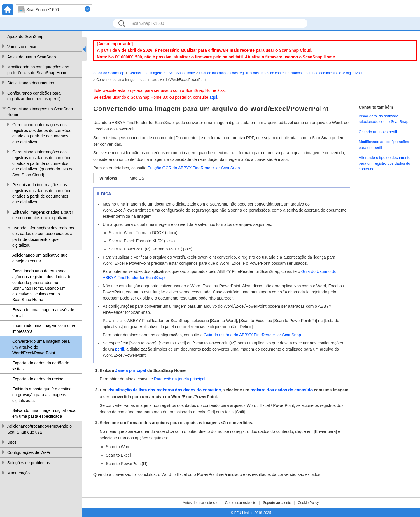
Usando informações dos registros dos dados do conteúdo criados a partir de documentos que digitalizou (43, 237)
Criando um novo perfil (378, 132)
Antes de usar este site (201, 503)
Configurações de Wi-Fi (29, 452)
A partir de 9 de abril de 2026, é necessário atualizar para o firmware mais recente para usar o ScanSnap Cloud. (205, 50)
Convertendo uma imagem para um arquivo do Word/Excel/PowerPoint (41, 347)
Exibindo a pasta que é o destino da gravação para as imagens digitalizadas (42, 395)
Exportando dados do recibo (38, 379)
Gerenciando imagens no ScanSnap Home (40, 112)
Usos (12, 442)
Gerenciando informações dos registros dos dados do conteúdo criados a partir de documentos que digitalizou (42, 133)
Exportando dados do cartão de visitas (41, 366)
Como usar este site (241, 503)
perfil (120, 349)
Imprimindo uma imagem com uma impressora (44, 328)
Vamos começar (22, 47)
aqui (213, 97)
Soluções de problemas (29, 463)
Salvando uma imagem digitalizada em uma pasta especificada (44, 413)
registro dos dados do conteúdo (281, 390)
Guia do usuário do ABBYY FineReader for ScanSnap (252, 335)
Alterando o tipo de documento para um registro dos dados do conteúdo (385, 163)
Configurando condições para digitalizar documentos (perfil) (34, 96)
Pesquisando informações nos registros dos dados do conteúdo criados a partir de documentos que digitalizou (42, 193)
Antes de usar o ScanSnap (32, 57)
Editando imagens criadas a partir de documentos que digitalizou (43, 215)
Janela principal (131, 370)
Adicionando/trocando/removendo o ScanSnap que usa (40, 429)
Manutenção (19, 473)
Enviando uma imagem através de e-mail (43, 313)
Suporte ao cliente (277, 503)
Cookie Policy (308, 503)
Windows (108, 178)
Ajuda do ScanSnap (25, 36)
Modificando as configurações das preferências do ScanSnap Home (38, 70)
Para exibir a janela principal (180, 379)
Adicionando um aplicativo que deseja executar (40, 258)
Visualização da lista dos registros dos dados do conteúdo (164, 390)
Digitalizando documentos (31, 83)
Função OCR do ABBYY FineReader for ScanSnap (194, 168)
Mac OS (137, 178)
